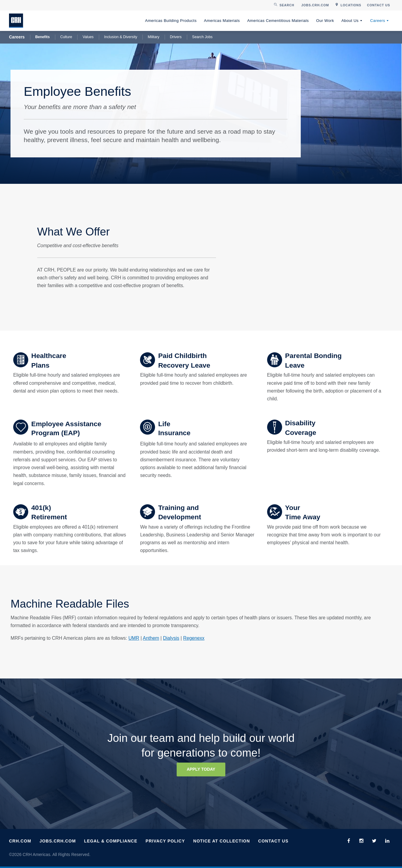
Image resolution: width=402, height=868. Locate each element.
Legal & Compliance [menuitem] (111, 841)
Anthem (151, 638)
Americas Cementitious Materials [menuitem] (278, 21)
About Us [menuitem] (350, 21)
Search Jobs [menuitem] (202, 37)
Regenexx (194, 638)
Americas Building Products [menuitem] (171, 21)
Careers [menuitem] (378, 21)
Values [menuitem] (88, 37)
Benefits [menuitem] (42, 37)
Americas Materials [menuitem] (222, 21)
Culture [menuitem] (66, 37)
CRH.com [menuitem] (20, 841)
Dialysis (171, 638)
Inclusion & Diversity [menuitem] (120, 37)
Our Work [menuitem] (325, 21)
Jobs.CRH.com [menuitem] (58, 841)
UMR (134, 638)
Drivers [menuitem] (176, 37)
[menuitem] (315, 5)
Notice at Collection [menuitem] (222, 841)
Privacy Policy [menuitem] (165, 841)
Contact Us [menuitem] (273, 841)
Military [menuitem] (154, 37)
